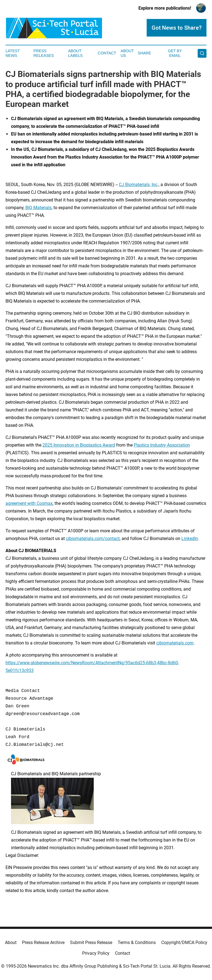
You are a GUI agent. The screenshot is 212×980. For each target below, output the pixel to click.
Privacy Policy (96, 953)
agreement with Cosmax (29, 503)
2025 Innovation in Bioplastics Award (79, 445)
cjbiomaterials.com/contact (93, 539)
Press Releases (44, 53)
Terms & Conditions (137, 942)
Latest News (13, 53)
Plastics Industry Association (162, 445)
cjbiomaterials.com (175, 643)
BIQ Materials (38, 208)
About (11, 942)
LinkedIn (190, 539)
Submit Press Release (91, 942)
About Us (127, 53)
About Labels (75, 53)
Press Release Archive (43, 942)
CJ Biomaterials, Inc (138, 185)
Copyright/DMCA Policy (184, 942)
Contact (107, 53)
